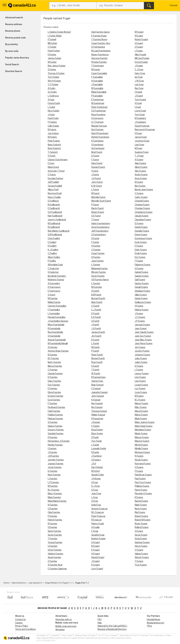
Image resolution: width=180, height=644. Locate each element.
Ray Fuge (139, 88)
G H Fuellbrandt (55, 212)
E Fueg (51, 163)
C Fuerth (95, 306)
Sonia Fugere (141, 539)
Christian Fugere (142, 208)
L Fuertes (96, 265)
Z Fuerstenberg (99, 235)
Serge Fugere (141, 535)
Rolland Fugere (142, 527)
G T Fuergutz (97, 122)
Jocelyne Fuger (142, 141)
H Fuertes (96, 257)
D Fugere (139, 224)
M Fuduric (52, 137)
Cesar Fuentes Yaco (101, 43)
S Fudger (52, 70)
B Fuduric (52, 130)
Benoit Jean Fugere (144, 190)
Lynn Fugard (97, 569)
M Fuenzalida (97, 88)
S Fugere (139, 531)
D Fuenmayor (54, 287)
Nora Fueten (97, 430)
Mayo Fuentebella (56, 325)
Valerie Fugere (141, 554)
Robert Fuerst (98, 212)
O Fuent (51, 295)
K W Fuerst (97, 186)
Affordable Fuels (55, 265)
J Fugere (139, 314)
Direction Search (14, 71)
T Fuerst (95, 220)
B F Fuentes (53, 359)
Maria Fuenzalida (99, 92)
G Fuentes (53, 422)
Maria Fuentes (54, 497)
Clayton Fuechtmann (58, 160)
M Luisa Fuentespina (101, 51)
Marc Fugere (141, 407)
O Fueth (95, 437)
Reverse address (14, 24)
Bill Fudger (52, 43)
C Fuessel (96, 389)
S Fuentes (52, 527)
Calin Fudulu (53, 126)
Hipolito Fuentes (55, 445)
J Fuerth (95, 325)
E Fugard (95, 550)
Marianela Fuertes (99, 269)
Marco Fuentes (55, 494)
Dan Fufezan (97, 467)
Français (174, 5)
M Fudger (52, 62)
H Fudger (52, 55)
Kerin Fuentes (54, 475)
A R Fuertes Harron (100, 280)
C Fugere (139, 193)
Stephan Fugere (142, 543)
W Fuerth (96, 374)
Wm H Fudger (54, 81)
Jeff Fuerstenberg (100, 231)
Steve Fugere (141, 546)
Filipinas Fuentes (55, 419)
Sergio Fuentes (55, 535)
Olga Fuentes (54, 512)
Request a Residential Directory (112, 629)
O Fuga (95, 501)
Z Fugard (139, 47)
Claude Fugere (142, 216)
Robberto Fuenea (56, 280)
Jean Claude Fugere (144, 332)
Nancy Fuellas (54, 197)
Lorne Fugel (140, 111)
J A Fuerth (96, 329)
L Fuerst (95, 190)
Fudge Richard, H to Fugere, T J (59, 583)
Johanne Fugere (142, 355)
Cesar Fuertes (98, 253)
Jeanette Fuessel (99, 392)
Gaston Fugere (142, 284)
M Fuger (139, 148)
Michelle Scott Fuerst (101, 201)
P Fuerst (95, 205)
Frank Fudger (54, 51)
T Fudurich (53, 152)
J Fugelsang (140, 122)
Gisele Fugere (141, 299)
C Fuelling (52, 253)
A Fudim (52, 88)
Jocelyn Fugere (142, 351)
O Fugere (139, 467)
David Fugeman (142, 126)
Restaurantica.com (156, 623)
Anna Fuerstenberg (100, 227)
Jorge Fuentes (55, 467)
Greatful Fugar (98, 535)
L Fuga (94, 497)
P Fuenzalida (97, 96)
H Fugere (139, 306)
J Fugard (95, 561)
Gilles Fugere (141, 295)
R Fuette (95, 452)
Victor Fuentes (55, 550)
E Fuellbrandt (54, 208)
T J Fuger (139, 156)
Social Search (12, 65)
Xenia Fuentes (54, 557)
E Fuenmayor (54, 291)
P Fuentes (52, 516)
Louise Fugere (141, 385)
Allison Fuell (53, 190)
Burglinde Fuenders (57, 276)
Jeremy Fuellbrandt (57, 220)
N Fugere (139, 456)
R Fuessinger (97, 419)
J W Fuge (139, 81)
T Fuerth (95, 370)
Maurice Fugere (142, 441)
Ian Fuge (139, 77)
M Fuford (95, 471)
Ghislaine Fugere (142, 291)
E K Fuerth (96, 317)
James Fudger (55, 58)
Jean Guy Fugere (143, 336)
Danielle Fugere (142, 231)
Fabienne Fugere (143, 265)
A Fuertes (96, 246)
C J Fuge (139, 70)
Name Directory (19, 583)
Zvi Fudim (52, 92)
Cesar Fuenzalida (99, 73)
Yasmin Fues (97, 381)
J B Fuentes (53, 456)
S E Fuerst (96, 216)
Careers (19, 623)
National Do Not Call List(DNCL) (112, 626)
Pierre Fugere (141, 490)
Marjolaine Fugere (143, 430)
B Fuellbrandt (54, 205)
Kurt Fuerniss (97, 130)
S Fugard (139, 43)
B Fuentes (52, 355)
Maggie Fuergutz (99, 126)
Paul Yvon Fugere (143, 483)
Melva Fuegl (53, 167)
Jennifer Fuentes (56, 460)
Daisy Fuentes (54, 381)
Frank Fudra (53, 118)
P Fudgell (52, 40)
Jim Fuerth (96, 336)
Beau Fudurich (54, 145)
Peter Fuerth (97, 355)
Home (6, 583)
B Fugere (139, 182)
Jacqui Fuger (141, 137)
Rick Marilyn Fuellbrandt (59, 231)
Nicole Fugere (141, 460)
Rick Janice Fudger (57, 66)
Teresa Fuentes (55, 543)
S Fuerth (95, 366)
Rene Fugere (141, 509)
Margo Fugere (141, 415)
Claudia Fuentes (55, 374)
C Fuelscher (53, 269)
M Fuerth (95, 347)
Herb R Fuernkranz (100, 133)
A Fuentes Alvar (55, 565)
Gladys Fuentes (55, 426)
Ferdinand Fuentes (56, 407)
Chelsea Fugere (142, 205)
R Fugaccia (96, 520)
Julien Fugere (141, 362)
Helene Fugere (142, 310)
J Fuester (96, 422)
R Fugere (139, 497)
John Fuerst (97, 182)
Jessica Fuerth (98, 332)
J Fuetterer (97, 456)
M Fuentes (53, 486)
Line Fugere (140, 377)
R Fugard (139, 36)
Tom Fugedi (140, 100)
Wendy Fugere (142, 557)
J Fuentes (52, 452)
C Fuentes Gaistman (57, 569)
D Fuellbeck (53, 201)
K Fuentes (53, 471)
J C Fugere (140, 317)
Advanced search (14, 18)
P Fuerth (95, 351)
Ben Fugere (140, 186)
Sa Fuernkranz (98, 148)
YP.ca (149, 626)
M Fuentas (53, 299)
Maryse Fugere (142, 437)
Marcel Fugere (141, 411)
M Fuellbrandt (54, 224)
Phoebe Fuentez (99, 62)
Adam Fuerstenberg (101, 224)
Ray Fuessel (97, 407)
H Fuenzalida (97, 81)
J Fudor (51, 115)
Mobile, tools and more (66, 626)
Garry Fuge (140, 73)
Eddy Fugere (141, 250)
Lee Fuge (139, 85)
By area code (12, 51)
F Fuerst (95, 160)
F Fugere (139, 261)
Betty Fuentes (54, 362)
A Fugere (139, 160)
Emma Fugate (141, 62)
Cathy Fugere (141, 197)
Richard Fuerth (98, 359)
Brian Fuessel (97, 385)
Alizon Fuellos (54, 257)
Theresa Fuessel (99, 411)
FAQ (100, 620)
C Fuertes (96, 250)
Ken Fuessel (97, 404)
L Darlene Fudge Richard (59, 32)
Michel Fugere (141, 445)
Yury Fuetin (97, 441)
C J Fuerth (96, 310)
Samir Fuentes (54, 531)
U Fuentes (53, 546)
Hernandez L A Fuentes (59, 441)
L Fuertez (96, 284)
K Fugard (95, 565)
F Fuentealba (54, 310)
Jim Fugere (140, 347)
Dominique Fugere (143, 239)
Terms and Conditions (25, 629)
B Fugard (95, 546)
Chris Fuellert (54, 239)
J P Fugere (140, 321)
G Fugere (139, 269)
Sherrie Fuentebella (57, 340)
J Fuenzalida (97, 85)
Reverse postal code (15, 38)
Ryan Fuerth (97, 362)
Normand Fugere (143, 464)
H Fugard (95, 554)
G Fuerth (95, 321)
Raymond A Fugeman (145, 130)
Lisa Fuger (139, 145)
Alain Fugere (140, 163)
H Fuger (138, 133)
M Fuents (96, 70)
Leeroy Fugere (142, 374)
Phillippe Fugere (142, 486)
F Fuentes (52, 404)
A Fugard (95, 543)
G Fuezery (96, 460)
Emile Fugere (141, 253)
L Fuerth (95, 344)
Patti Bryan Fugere (143, 475)
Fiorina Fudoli (54, 103)
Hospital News (154, 620)
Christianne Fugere (144, 212)
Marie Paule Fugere (144, 426)
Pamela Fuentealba (56, 317)
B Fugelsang (140, 118)
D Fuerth (95, 314)
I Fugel (138, 107)
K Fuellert (52, 246)
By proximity (12, 44)
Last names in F (35, 583)
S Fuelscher (53, 272)
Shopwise (60, 630)
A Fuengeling (54, 284)
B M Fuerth (96, 295)
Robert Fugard (141, 40)
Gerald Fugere (141, 287)
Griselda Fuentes (56, 434)
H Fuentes (53, 437)
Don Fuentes (54, 385)
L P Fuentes (53, 483)
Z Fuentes (52, 561)
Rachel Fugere (141, 501)
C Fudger (52, 47)
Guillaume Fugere (143, 302)
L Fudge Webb (55, 36)
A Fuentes (53, 347)
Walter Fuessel (98, 415)
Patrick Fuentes (55, 520)
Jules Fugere (141, 359)
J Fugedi (139, 96)
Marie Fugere (141, 419)
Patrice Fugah (98, 524)
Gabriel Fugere (141, 272)
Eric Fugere (140, 257)
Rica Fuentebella (55, 332)
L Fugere (139, 370)
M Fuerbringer (98, 103)
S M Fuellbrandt (55, 235)
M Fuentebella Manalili (58, 344)
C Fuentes (53, 370)
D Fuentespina (98, 47)
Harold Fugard (98, 557)
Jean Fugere (141, 329)
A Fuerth (95, 291)
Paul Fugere (140, 479)
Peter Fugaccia (98, 516)
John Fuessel (98, 396)
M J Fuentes (54, 490)
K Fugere (139, 366)
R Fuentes (52, 524)
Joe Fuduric (53, 133)
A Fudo (51, 100)
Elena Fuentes (54, 392)
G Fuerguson (97, 118)
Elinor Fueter (97, 434)
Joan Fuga (96, 494)
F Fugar (95, 531)
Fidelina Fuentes (55, 415)
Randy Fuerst (97, 208)
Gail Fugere (140, 280)
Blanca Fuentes (55, 366)
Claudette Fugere (143, 220)
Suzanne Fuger (142, 152)
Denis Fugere (141, 235)
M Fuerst (95, 193)
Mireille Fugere (141, 449)
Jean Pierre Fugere (144, 344)
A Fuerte (95, 239)
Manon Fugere (141, 404)
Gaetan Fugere (142, 276)
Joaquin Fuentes (56, 464)
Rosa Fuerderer (98, 115)
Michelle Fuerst (98, 197)
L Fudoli (51, 107)
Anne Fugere (141, 179)
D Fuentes (53, 377)
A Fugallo (95, 527)
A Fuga (95, 483)
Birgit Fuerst (97, 152)
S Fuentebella (54, 336)
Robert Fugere (141, 516)
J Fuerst (95, 175)
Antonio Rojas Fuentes (58, 351)
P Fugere (139, 471)
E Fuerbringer (98, 100)
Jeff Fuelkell (53, 182)
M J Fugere (140, 400)
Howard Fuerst (98, 167)
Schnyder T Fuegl (56, 171)
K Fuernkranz (97, 141)
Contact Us (20, 620)
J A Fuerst (96, 179)
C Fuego (52, 175)
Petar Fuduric (54, 141)
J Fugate (139, 66)
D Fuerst (95, 156)
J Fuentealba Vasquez (58, 321)
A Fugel (138, 103)
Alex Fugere (140, 171)
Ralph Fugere (141, 505)
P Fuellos (52, 261)
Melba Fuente (54, 302)
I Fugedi (138, 92)
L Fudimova (53, 96)
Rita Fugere (140, 512)
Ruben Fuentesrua (100, 55)
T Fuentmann (98, 66)
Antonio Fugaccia (99, 509)
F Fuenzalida (97, 77)
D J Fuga (95, 486)
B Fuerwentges (98, 377)
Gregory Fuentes (56, 430)
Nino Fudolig (53, 111)
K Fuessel (96, 400)
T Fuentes (53, 539)
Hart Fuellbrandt (55, 216)
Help (100, 623)
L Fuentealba (54, 314)
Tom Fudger (53, 77)
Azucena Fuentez (99, 58)
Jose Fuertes (97, 261)
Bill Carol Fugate (142, 58)
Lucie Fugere (141, 392)
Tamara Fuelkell (55, 186)
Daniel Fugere (141, 227)
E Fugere (139, 246)
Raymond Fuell (55, 193)
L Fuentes (52, 479)
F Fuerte (95, 242)
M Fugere (139, 396)
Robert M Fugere (143, 520)
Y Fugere (139, 561)
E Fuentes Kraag (99, 36)
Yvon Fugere (141, 565)
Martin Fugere (141, 434)
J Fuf (94, 464)
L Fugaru (139, 51)
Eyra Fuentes (54, 400)
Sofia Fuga (96, 505)
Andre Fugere (141, 175)
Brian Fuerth (97, 302)
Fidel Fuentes (54, 411)
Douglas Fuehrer (55, 179)
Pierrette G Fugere (143, 494)
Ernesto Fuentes (55, 396)
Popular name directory (17, 58)
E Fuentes (52, 389)
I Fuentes (52, 449)
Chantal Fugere (142, 201)
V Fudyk (52, 156)
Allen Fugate (140, 55)
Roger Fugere (141, 524)
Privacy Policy (22, 626)
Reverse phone (13, 31)
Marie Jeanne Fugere (145, 422)
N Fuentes (53, 505)
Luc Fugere (140, 389)
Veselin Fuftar (98, 475)
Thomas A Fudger (56, 73)
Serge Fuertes (98, 276)
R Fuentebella (54, 329)
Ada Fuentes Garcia (100, 32)
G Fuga (95, 490)
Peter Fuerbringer (99, 107)
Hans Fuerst (97, 163)
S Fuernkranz (97, 145)
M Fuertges (97, 287)
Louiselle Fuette (99, 449)
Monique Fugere (142, 452)
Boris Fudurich (54, 148)
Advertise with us (64, 620)
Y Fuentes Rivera (99, 40)
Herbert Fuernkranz (100, 137)
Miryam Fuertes (99, 272)
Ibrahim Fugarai (98, 539)
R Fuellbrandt (54, 227)
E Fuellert (52, 242)
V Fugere (139, 550)
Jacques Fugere (142, 325)
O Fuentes (53, 509)
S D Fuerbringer (99, 111)
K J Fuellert (53, 250)
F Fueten (95, 426)
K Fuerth (95, 340)
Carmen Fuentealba (57, 306)
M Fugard (139, 32)
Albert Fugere (141, 167)
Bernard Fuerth (98, 299)
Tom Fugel (140, 115)
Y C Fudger (53, 85)
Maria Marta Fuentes (57, 501)
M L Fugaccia (97, 512)
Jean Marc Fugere (143, 340)
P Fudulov (52, 122)
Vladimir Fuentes (55, 554)
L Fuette (95, 445)
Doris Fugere (141, 242)
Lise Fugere (140, 381)
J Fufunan (96, 479)
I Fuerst (95, 171)
